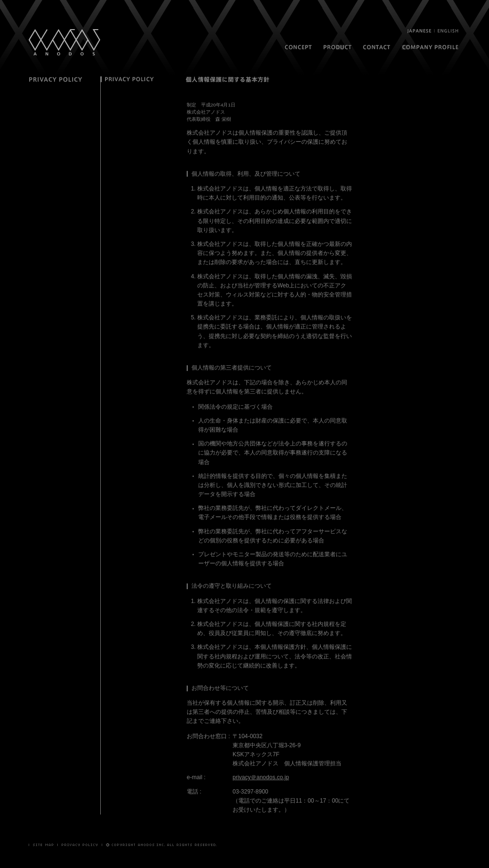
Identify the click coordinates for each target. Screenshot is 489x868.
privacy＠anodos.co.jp (261, 777)
